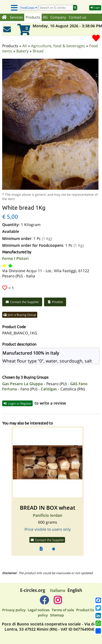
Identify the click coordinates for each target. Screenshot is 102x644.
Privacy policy (14, 603)
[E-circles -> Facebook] (44, 595)
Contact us (78, 17)
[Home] (4, 17)
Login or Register (17, 396)
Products (33, 17)
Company (58, 17)
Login (95, 8)
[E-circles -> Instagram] (58, 595)
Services (16, 17)
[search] (56, 8)
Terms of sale (63, 603)
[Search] (29, 8)
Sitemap (57, 608)
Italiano (58, 583)
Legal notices (39, 603)
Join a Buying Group (20, 307)
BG (45, 17)
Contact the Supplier (22, 294)
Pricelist (55, 294)
